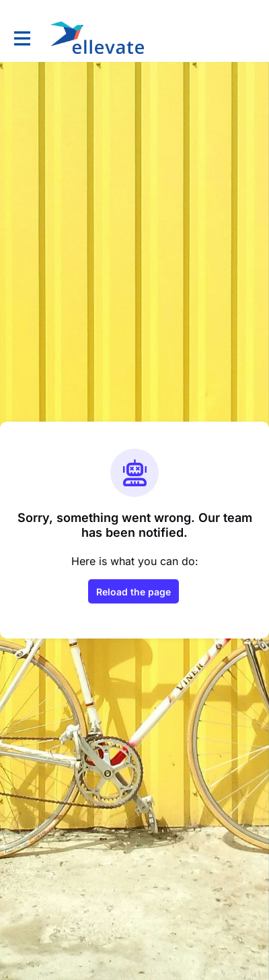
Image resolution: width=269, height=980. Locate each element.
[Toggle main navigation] (22, 38)
